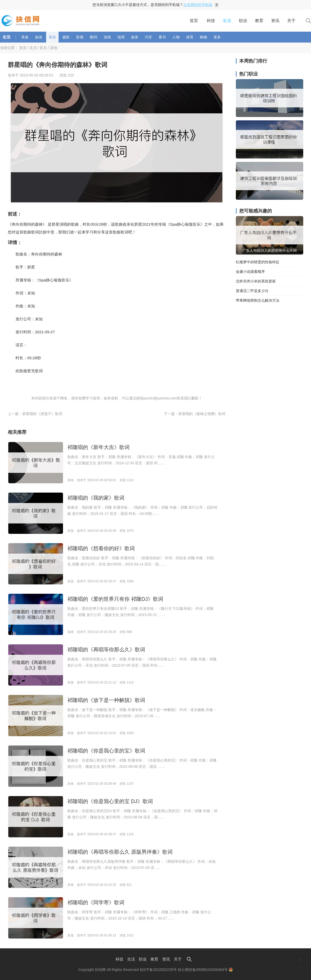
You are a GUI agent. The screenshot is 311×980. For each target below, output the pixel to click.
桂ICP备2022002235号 (158, 970)
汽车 (149, 37)
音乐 (52, 37)
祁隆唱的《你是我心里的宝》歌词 (106, 751)
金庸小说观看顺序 (250, 272)
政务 (135, 37)
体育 (190, 37)
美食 (25, 37)
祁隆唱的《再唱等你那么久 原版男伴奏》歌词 (120, 852)
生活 (227, 21)
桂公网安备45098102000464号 (205, 970)
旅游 (39, 37)
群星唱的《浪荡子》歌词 (42, 414)
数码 (94, 37)
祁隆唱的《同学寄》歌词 (96, 902)
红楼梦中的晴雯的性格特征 (258, 262)
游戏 (107, 37)
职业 (243, 21)
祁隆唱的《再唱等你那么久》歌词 (106, 650)
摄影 (66, 37)
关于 (291, 21)
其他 (54, 48)
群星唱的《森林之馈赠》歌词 (202, 414)
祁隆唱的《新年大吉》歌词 (98, 447)
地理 (121, 37)
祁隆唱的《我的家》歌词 (96, 498)
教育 (259, 21)
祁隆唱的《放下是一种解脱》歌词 (106, 700)
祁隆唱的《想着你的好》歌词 (101, 548)
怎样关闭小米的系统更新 (256, 281)
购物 (203, 37)
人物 (176, 37)
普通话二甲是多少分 (252, 291)
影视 (80, 37)
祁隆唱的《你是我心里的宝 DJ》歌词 (110, 801)
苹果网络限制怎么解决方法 (258, 300)
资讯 (275, 21)
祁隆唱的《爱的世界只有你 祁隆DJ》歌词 (115, 599)
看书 (162, 37)
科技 (211, 21)
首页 (194, 21)
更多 (217, 37)
